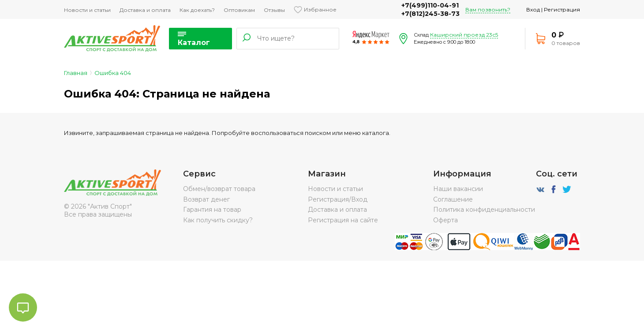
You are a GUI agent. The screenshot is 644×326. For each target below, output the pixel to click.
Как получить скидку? (218, 220)
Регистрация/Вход (338, 199)
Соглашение (453, 199)
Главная (76, 73)
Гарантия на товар (212, 210)
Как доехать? (197, 10)
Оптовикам (239, 10)
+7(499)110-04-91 (430, 5)
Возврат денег (206, 199)
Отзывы (274, 10)
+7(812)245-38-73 (431, 14)
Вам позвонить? (488, 9)
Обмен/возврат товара (219, 189)
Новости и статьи (87, 10)
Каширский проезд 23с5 (464, 35)
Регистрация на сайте (343, 220)
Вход (533, 9)
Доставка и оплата (145, 10)
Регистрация (562, 9)
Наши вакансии (458, 189)
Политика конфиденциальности (484, 210)
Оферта (446, 220)
